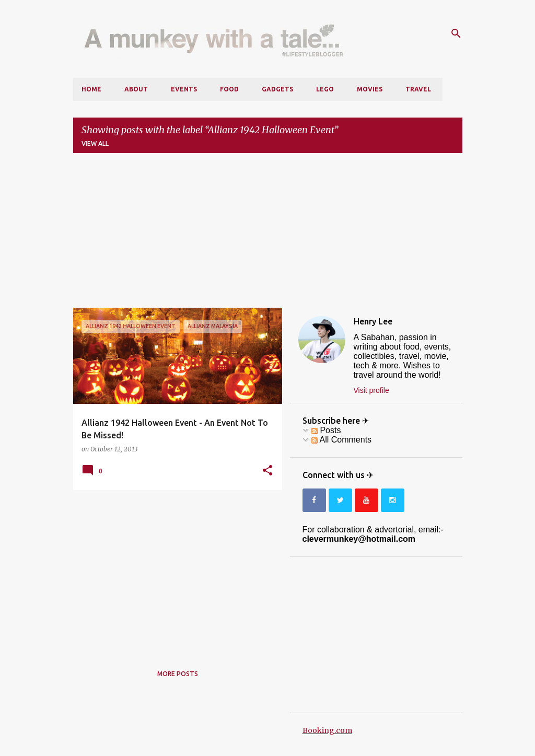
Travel (418, 89)
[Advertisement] (268, 235)
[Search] (456, 33)
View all (95, 143)
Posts (326, 430)
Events (184, 89)
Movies (370, 89)
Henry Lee (373, 321)
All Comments (341, 440)
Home (91, 89)
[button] (267, 471)
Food (229, 89)
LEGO (325, 89)
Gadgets (277, 89)
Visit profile (371, 390)
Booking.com (327, 730)
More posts (178, 674)
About (136, 89)
